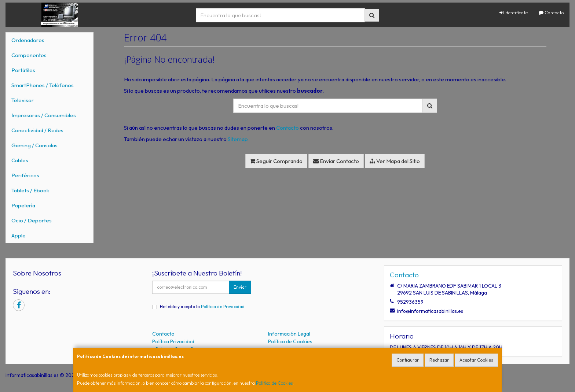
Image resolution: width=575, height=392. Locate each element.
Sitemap (238, 139)
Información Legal (289, 334)
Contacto (551, 12)
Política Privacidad (173, 341)
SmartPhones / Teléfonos (43, 85)
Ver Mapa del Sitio (395, 161)
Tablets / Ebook (30, 190)
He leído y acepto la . (203, 306)
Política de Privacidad (223, 306)
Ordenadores (28, 40)
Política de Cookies (274, 383)
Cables (20, 160)
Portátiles (23, 70)
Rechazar (439, 360)
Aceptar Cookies (476, 360)
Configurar (408, 360)
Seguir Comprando (276, 161)
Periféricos (25, 175)
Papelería (23, 205)
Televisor (23, 100)
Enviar (240, 287)
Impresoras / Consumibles (44, 115)
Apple (19, 235)
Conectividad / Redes (37, 130)
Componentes (29, 55)
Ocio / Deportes (32, 220)
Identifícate (514, 12)
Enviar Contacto (336, 161)
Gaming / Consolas (34, 145)
